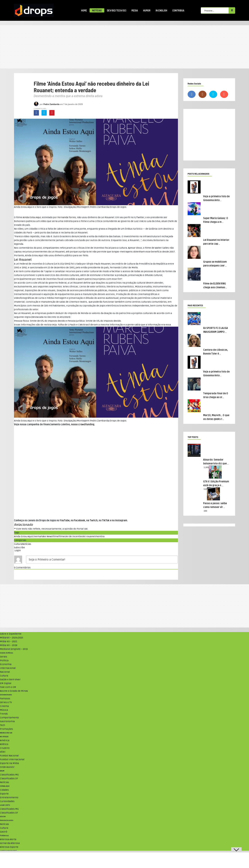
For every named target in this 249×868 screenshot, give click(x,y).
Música (4, 710)
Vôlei (3, 752)
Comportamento (9, 718)
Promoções (6, 729)
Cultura (18, 544)
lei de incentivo (74, 536)
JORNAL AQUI (5, 786)
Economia (6, 664)
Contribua (178, 10)
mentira (100, 536)
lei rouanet (89, 536)
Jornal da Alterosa (10, 843)
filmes (62, 536)
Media (135, 10)
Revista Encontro (7, 820)
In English (161, 10)
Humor (147, 10)
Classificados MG (9, 775)
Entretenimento (6, 695)
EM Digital (6, 683)
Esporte (4, 794)
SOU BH (3, 817)
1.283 (206, 467)
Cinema (4, 706)
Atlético (4, 744)
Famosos (5, 699)
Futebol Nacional (9, 756)
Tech (3, 725)
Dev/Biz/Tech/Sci (117, 10)
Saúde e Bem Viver (10, 680)
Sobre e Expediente (11, 634)
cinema (36, 536)
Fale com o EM (8, 687)
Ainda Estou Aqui (32, 217)
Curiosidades (7, 801)
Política (4, 660)
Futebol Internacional (12, 759)
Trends (4, 714)
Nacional (5, 672)
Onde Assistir (7, 767)
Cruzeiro (5, 748)
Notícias (97, 10)
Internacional (8, 668)
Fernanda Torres (67, 217)
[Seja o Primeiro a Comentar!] (102, 560)
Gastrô (4, 832)
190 (205, 511)
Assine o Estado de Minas (14, 691)
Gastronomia (7, 721)
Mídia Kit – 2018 (9, 645)
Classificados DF (9, 778)
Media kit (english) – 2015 (14, 649)
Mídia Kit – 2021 (9, 641)
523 (205, 489)
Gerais (4, 657)
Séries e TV (6, 702)
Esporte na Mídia (9, 763)
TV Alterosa (4, 836)
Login (17, 550)
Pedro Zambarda (51, 104)
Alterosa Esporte (9, 847)
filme (55, 536)
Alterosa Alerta (8, 839)
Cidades (4, 790)
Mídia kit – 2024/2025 (12, 638)
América (5, 740)
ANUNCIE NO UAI (6, 733)
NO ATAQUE (4, 737)
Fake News (47, 536)
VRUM (2, 771)
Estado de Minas (7, 653)
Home (84, 10)
